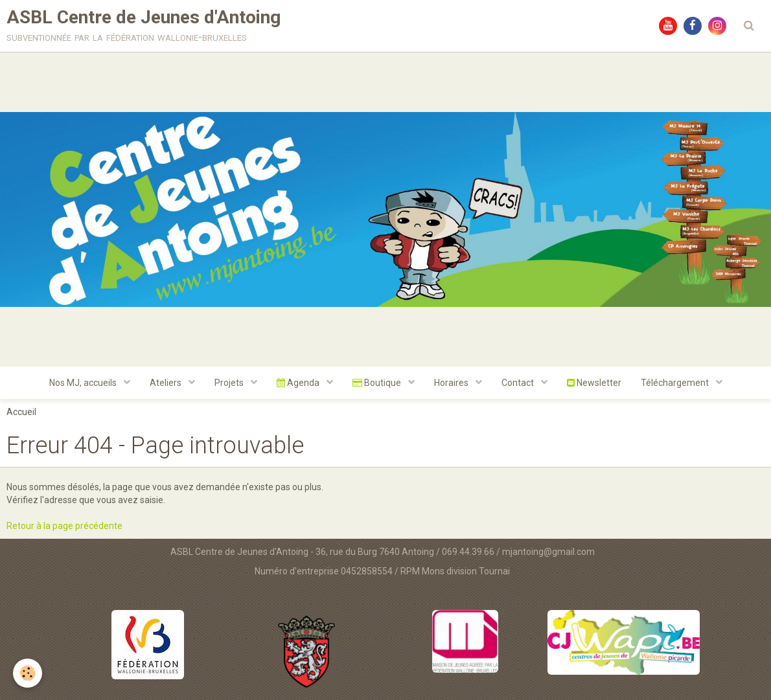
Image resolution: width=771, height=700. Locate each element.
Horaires (452, 383)
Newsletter (594, 383)
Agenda (299, 383)
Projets (230, 383)
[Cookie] (28, 673)
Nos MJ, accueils (84, 383)
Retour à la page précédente (64, 526)
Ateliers (167, 383)
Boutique (378, 383)
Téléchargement (676, 383)
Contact (519, 383)
